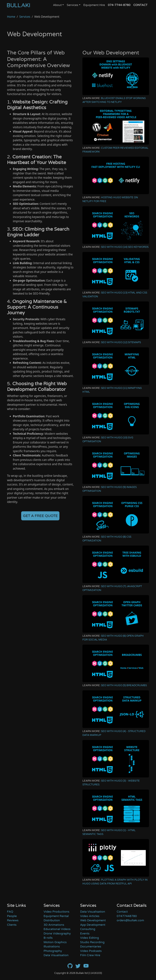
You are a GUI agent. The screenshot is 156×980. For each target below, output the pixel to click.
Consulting (88, 929)
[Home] (18, 5)
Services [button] (72, 5)
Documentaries (91, 947)
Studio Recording (92, 942)
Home (11, 17)
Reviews (13, 920)
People (12, 916)
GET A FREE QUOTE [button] (40, 516)
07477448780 (127, 916)
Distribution (52, 920)
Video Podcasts (91, 951)
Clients (12, 925)
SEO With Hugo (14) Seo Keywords (125, 247)
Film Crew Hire (90, 955)
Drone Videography (57, 934)
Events (85, 934)
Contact (122, 912)
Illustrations (52, 947)
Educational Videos (57, 929)
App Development (93, 925)
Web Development (93, 920)
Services (25, 17)
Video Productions (56, 912)
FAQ (10, 912)
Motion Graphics (55, 942)
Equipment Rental (56, 916)
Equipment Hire (94, 5)
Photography (53, 951)
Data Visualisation (56, 955)
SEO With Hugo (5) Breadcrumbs (124, 685)
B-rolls (48, 938)
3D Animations (54, 925)
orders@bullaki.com (130, 920)
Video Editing (90, 938)
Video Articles (90, 916)
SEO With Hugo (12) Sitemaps (121, 342)
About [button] (57, 5)
